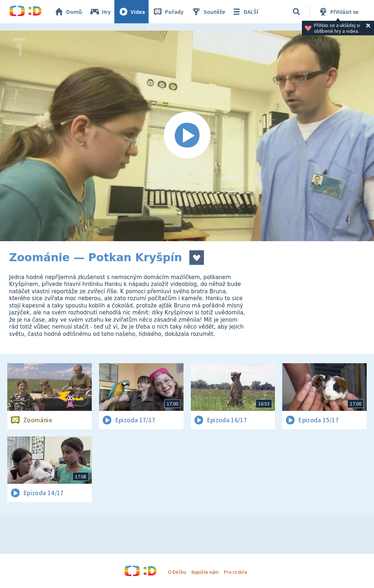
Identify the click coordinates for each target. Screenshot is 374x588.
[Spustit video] (187, 136)
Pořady (168, 12)
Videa (131, 12)
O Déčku (177, 572)
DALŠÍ (245, 12)
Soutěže (208, 12)
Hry (100, 12)
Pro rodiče (235, 572)
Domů (68, 12)
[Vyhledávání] (296, 12)
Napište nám (205, 572)
